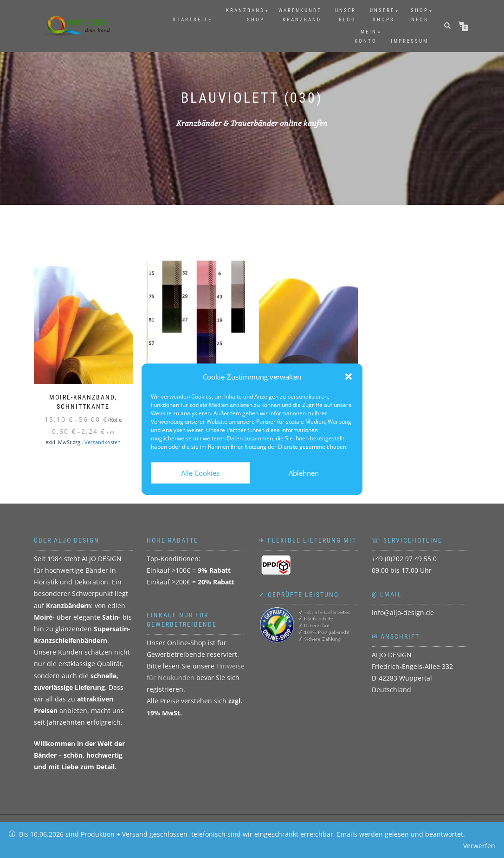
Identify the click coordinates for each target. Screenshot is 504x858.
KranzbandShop (245, 15)
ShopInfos (418, 15)
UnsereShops (382, 15)
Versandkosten (103, 442)
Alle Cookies (200, 473)
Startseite (192, 20)
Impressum (410, 41)
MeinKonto (366, 36)
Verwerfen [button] (479, 846)
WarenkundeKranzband (300, 15)
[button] (349, 377)
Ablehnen (304, 473)
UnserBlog (346, 15)
